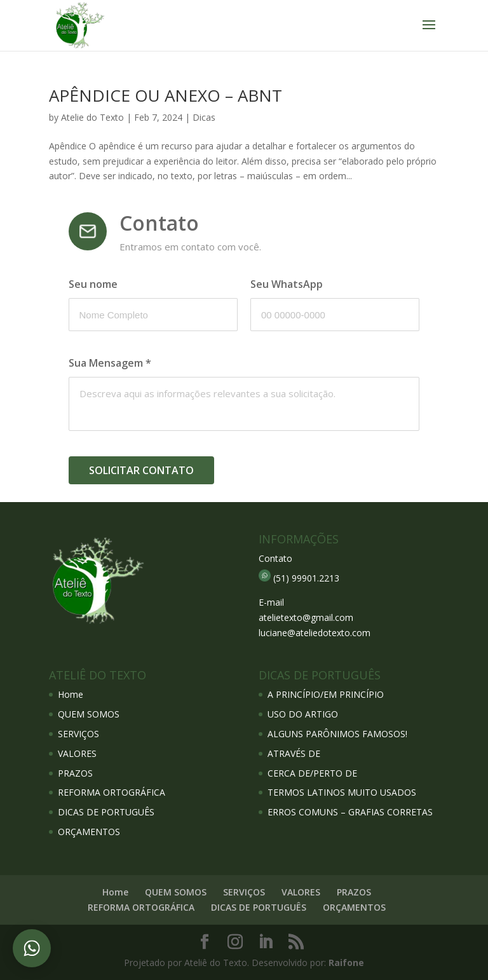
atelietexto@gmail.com (306, 617)
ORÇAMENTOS (89, 832)
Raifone (346, 963)
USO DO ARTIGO (303, 714)
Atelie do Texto (92, 117)
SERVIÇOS (78, 734)
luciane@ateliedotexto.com (315, 633)
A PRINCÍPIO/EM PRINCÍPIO (326, 694)
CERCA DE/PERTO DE (312, 773)
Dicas (204, 117)
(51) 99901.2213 (306, 578)
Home (71, 694)
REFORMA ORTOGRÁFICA (112, 792)
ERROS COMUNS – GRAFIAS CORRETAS (350, 812)
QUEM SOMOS (89, 714)
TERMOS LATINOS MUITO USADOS (342, 792)
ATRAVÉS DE (294, 753)
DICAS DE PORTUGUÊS (106, 812)
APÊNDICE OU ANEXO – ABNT (166, 95)
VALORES (77, 753)
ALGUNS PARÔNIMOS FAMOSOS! (337, 734)
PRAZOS (75, 773)
